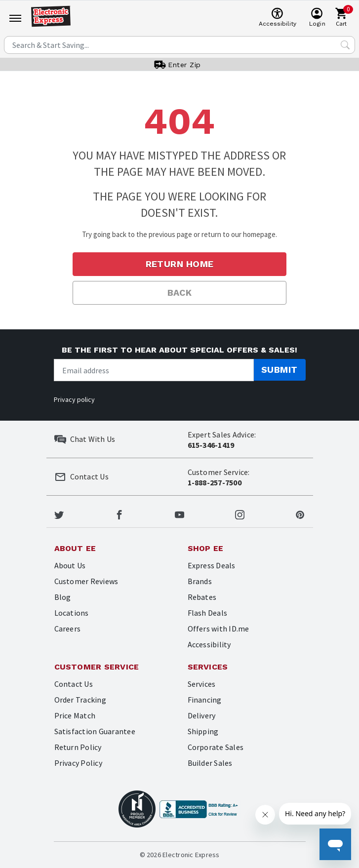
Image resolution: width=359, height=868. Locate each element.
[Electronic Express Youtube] (179, 513)
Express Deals (212, 565)
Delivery (202, 715)
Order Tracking (80, 700)
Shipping (203, 731)
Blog (63, 597)
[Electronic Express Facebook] (119, 513)
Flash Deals (208, 613)
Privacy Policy (78, 763)
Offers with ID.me (219, 629)
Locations (72, 613)
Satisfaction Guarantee (95, 731)
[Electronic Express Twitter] (59, 513)
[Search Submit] (345, 45)
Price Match (75, 715)
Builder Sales (210, 763)
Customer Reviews (86, 581)
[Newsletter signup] (154, 370)
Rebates (202, 597)
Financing (205, 700)
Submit (279, 370)
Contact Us (74, 684)
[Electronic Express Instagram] (240, 513)
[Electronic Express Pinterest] (300, 513)
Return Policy (78, 747)
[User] (317, 18)
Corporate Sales (216, 747)
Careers (68, 629)
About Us (70, 565)
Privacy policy (74, 399)
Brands (200, 581)
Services (202, 684)
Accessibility (209, 644)
